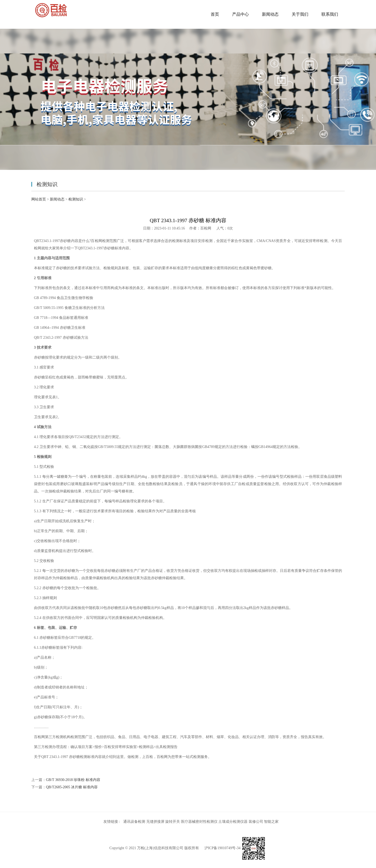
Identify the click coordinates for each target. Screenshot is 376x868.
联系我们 (330, 14)
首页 (215, 14)
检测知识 (76, 199)
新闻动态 (270, 14)
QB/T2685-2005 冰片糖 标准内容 (72, 787)
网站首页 (39, 199)
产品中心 (240, 14)
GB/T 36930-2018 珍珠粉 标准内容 (73, 780)
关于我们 (300, 14)
